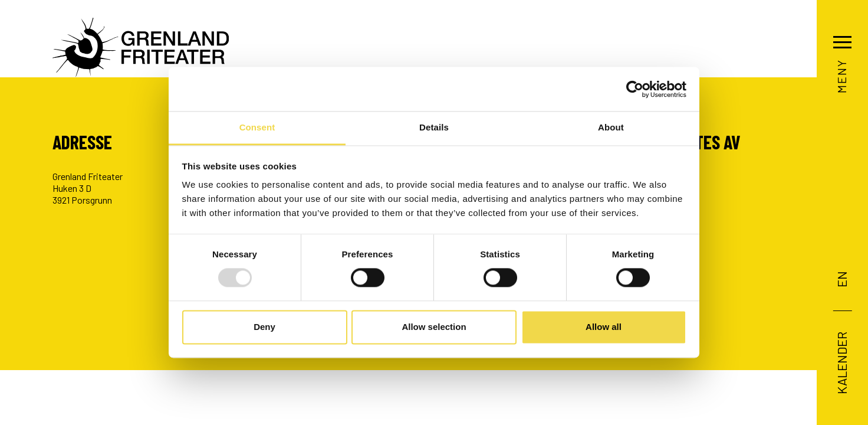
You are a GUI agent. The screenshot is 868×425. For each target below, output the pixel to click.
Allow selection (434, 327)
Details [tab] (434, 127)
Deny (264, 327)
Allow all (604, 327)
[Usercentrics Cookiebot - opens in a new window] (635, 89)
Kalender (841, 362)
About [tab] (611, 127)
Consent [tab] (257, 127)
